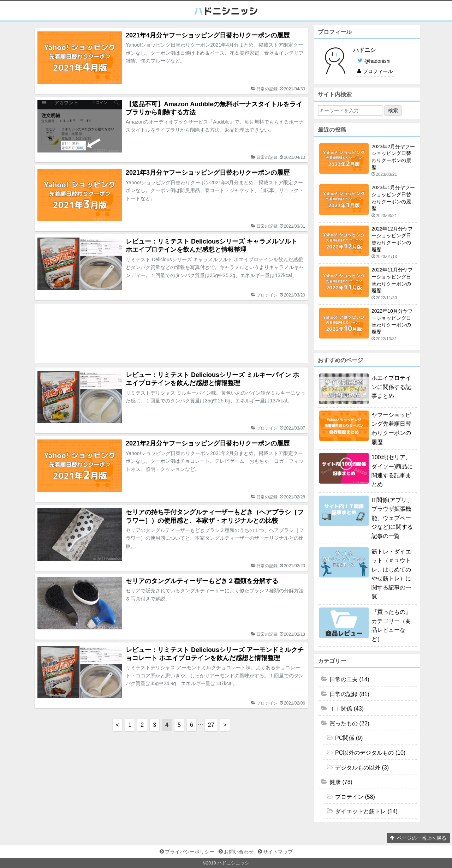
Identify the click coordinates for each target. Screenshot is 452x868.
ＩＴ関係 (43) (347, 709)
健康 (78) (341, 782)
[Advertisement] (171, 334)
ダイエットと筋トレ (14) (366, 811)
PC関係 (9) (349, 738)
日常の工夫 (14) (349, 679)
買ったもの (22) (349, 723)
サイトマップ (278, 852)
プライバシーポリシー (190, 852)
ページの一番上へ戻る (422, 838)
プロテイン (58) (355, 797)
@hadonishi (377, 61)
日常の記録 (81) (349, 694)
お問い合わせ (239, 852)
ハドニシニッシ (233, 863)
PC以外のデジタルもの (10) (370, 753)
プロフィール (378, 71)
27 (211, 725)
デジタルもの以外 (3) (362, 768)
